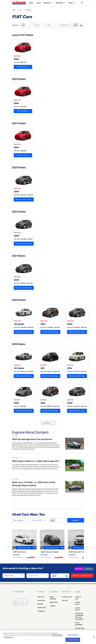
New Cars (79, 569)
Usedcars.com (67, 597)
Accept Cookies (73, 640)
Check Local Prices (82, 576)
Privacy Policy (78, 603)
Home (14, 10)
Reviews (40, 604)
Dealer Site (53, 602)
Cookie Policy (78, 609)
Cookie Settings (73, 635)
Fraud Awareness (79, 624)
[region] (48, 637)
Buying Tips (42, 607)
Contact (52, 606)
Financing (41, 611)
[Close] (94, 637)
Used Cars (89, 569)
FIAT (21, 10)
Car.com (65, 600)
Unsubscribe (80, 628)
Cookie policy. (8, 637)
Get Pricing (23, 67)
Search (76, 520)
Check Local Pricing (23, 199)
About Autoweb (53, 598)
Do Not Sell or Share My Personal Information (79, 616)
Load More (48, 423)
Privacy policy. (57, 635)
